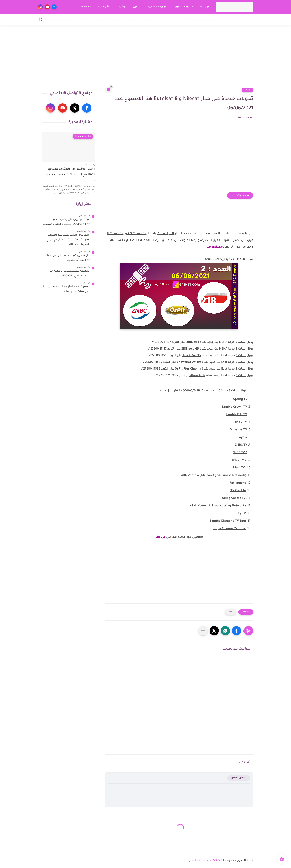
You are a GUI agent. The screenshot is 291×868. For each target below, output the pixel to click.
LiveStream (85, 7)
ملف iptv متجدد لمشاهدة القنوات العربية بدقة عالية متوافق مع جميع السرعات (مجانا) (68, 240)
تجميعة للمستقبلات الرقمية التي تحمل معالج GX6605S (69, 274)
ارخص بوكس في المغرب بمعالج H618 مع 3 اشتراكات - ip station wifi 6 (69, 175)
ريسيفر (216, 19)
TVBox (157, 19)
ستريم (193, 19)
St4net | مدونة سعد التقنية (205, 861)
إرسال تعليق (239, 778)
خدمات (71, 19)
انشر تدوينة (104, 7)
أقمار (183, 19)
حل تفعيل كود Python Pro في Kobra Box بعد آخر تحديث (67, 258)
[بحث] (41, 20)
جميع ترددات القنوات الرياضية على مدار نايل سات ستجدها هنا (66, 289)
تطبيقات (97, 19)
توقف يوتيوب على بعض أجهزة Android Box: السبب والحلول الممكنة (66, 222)
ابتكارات (83, 19)
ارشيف (122, 7)
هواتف (146, 19)
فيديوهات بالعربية (183, 7)
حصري (137, 7)
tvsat (247, 90)
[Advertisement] (145, 58)
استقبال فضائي (234, 19)
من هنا (161, 537)
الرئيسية (205, 7)
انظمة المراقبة (116, 19)
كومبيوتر (134, 19)
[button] (236, 631)
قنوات (204, 19)
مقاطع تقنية (55, 19)
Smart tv (170, 19)
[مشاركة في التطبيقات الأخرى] (203, 631)
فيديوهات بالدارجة (157, 7)
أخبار (250, 19)
